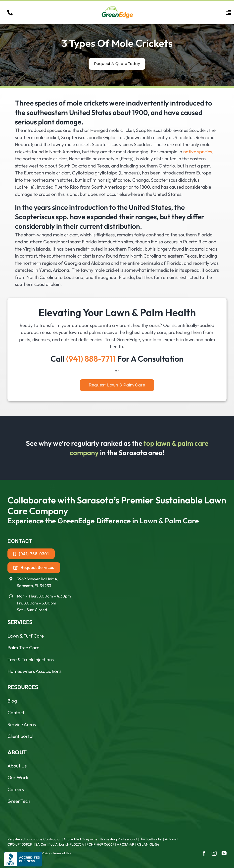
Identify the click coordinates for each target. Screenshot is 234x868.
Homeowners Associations (34, 671)
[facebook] (204, 853)
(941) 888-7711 (91, 359)
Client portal (20, 736)
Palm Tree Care (23, 648)
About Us (17, 766)
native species (198, 152)
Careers (16, 789)
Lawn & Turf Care (26, 636)
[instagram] (214, 853)
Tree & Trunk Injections (31, 659)
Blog (12, 701)
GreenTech (19, 801)
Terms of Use (62, 853)
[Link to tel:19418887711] (10, 13)
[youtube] (224, 853)
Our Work (18, 777)
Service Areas (22, 724)
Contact (16, 712)
